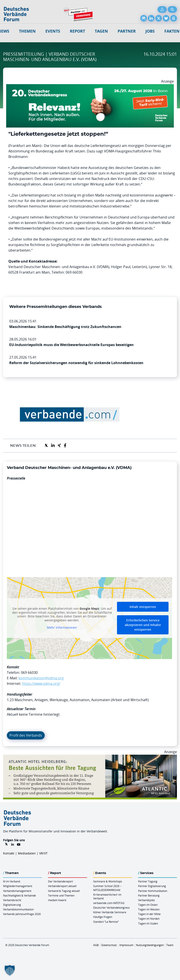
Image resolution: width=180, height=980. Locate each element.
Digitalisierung (12, 905)
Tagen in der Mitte (149, 914)
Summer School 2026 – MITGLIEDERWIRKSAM (107, 888)
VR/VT (43, 853)
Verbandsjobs (147, 900)
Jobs (150, 31)
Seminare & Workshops (108, 881)
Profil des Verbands (26, 735)
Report (77, 31)
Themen (27, 31)
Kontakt (9, 853)
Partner (127, 31)
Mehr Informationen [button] (62, 628)
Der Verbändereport (60, 881)
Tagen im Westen (149, 909)
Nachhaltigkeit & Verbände (19, 895)
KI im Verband (12, 881)
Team (170, 945)
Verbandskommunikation (18, 909)
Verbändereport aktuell (62, 886)
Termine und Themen (61, 895)
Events (53, 31)
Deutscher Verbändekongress (111, 908)
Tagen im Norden (149, 919)
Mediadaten (27, 853)
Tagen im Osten (148, 905)
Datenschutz (109, 945)
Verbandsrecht (12, 900)
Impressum (126, 945)
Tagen (101, 31)
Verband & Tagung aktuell (64, 891)
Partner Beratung (149, 895)
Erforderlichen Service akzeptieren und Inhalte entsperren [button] (143, 625)
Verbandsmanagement (17, 891)
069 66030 (29, 672)
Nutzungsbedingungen (150, 945)
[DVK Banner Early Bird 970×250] (90, 87)
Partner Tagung (148, 881)
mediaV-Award (57, 900)
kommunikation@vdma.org (41, 678)
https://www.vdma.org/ (41, 684)
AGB (96, 945)
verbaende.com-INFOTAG (109, 903)
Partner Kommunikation (153, 891)
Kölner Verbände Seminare (110, 912)
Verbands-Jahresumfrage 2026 (22, 914)
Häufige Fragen (103, 917)
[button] (10, 970)
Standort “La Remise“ (106, 922)
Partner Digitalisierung (152, 886)
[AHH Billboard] (90, 757)
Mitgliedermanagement (18, 886)
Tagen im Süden (148, 923)
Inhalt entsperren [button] (143, 607)
